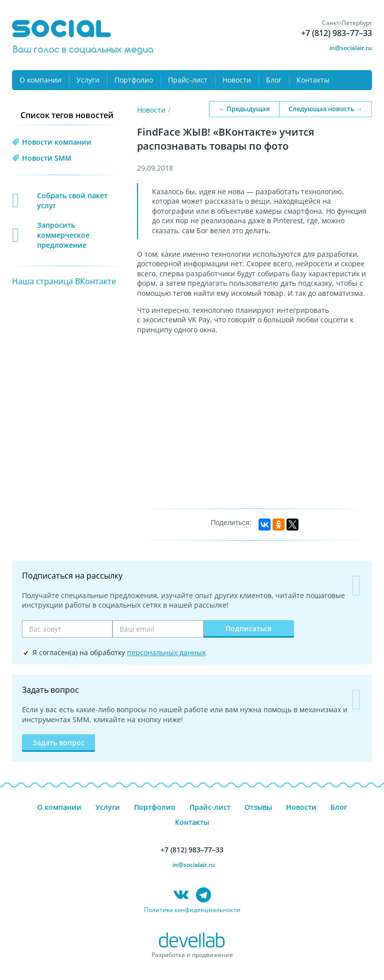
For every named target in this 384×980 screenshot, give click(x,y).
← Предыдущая (244, 109)
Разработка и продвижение (192, 955)
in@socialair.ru (351, 48)
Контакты (313, 80)
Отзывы (258, 807)
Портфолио (134, 80)
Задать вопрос (58, 743)
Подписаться (248, 628)
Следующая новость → (325, 109)
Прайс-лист (188, 80)
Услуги (88, 80)
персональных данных (166, 652)
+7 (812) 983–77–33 (336, 33)
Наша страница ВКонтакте (64, 281)
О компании (40, 80)
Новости (237, 80)
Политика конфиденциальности (192, 910)
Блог (274, 80)
